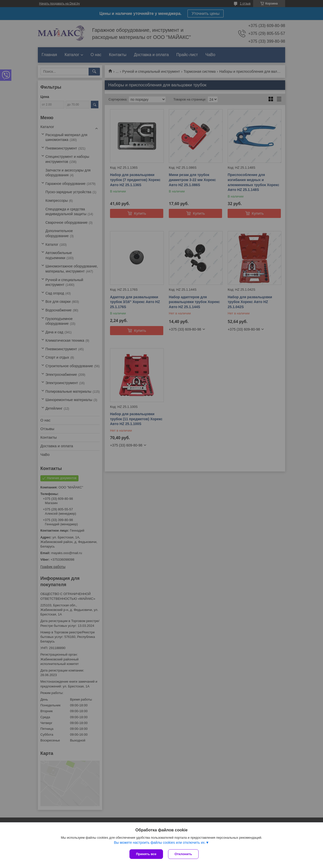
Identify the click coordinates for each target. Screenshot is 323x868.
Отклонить (183, 854)
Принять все (146, 854)
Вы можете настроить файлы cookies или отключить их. (160, 842)
